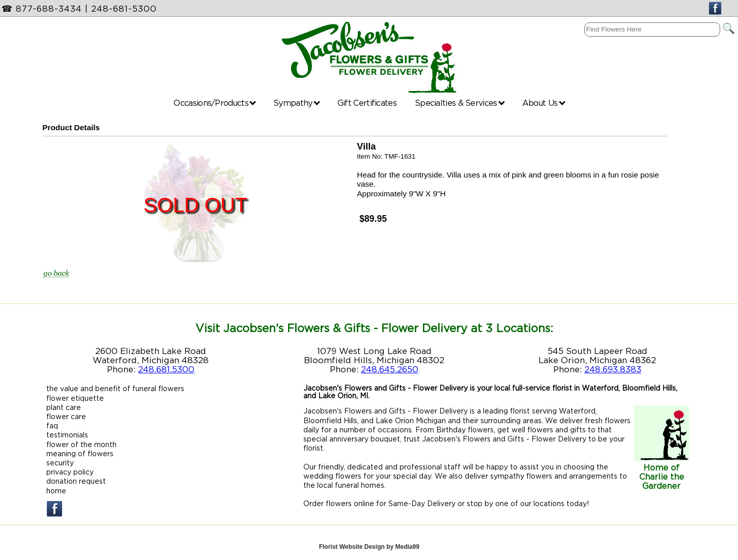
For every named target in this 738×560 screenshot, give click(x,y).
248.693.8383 (613, 369)
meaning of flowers (80, 453)
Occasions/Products (215, 103)
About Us (544, 103)
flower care (66, 416)
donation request (76, 481)
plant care (64, 407)
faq (52, 425)
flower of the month (81, 444)
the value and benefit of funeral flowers (115, 388)
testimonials (67, 435)
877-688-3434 (49, 9)
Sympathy (297, 103)
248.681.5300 (166, 369)
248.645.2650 (390, 369)
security (60, 463)
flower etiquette (75, 398)
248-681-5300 (124, 9)
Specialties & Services (460, 103)
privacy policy (70, 472)
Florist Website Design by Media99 (369, 547)
